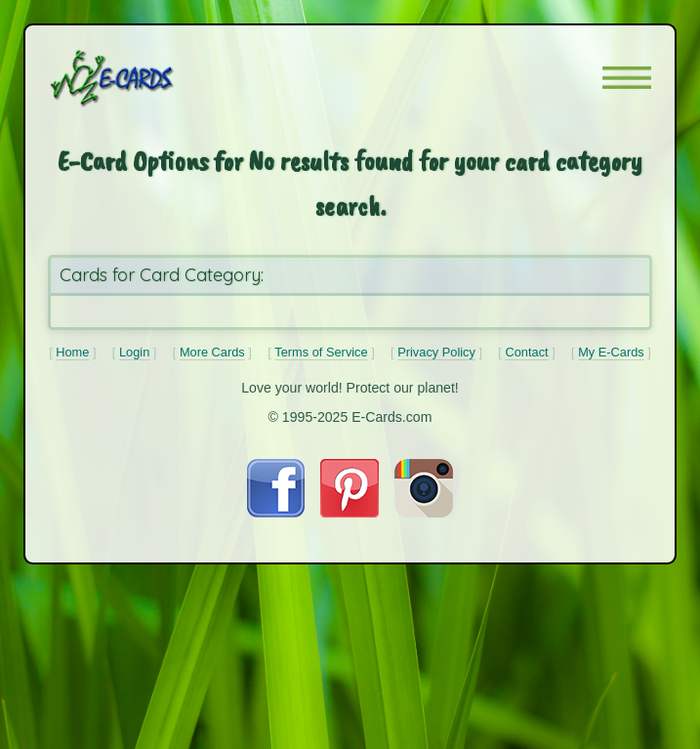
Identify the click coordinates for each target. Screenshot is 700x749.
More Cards (212, 352)
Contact (526, 352)
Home (72, 352)
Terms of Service (321, 352)
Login (134, 352)
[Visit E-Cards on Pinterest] (350, 512)
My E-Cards (611, 352)
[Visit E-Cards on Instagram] (424, 512)
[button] (627, 78)
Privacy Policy (436, 352)
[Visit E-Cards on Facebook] (276, 512)
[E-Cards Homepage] (146, 78)
